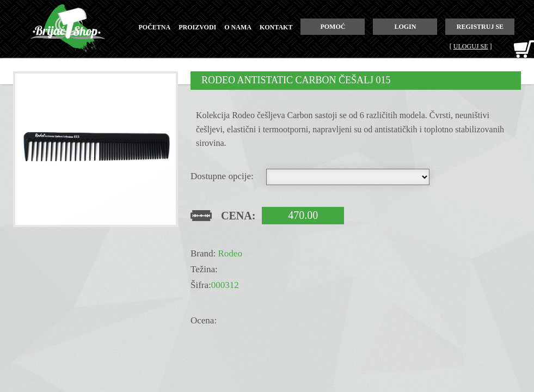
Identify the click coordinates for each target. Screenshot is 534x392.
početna (155, 27)
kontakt (276, 27)
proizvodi (197, 27)
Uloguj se (471, 46)
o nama (238, 27)
